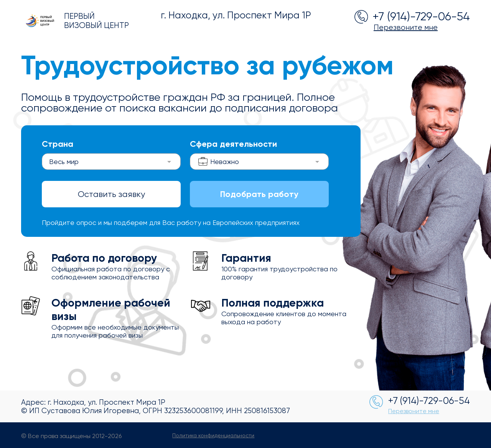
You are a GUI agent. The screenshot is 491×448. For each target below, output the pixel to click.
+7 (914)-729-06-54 (421, 16)
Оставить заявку (111, 194)
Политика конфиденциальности (213, 435)
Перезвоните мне (406, 27)
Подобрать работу (259, 194)
